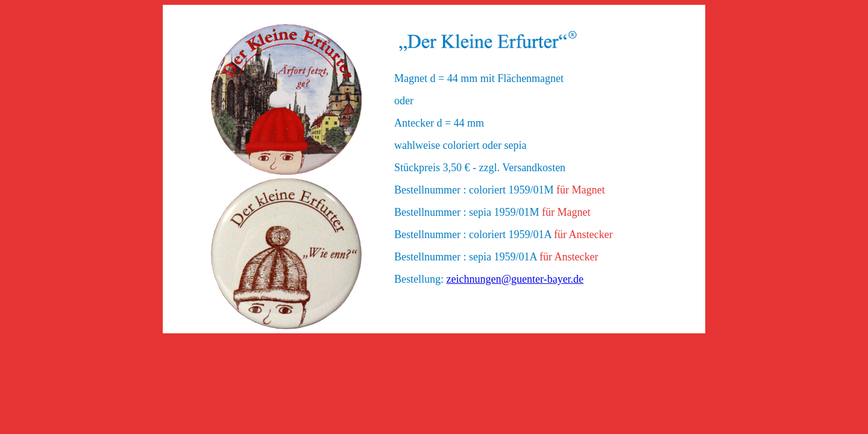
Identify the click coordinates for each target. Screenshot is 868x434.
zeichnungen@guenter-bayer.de (515, 279)
